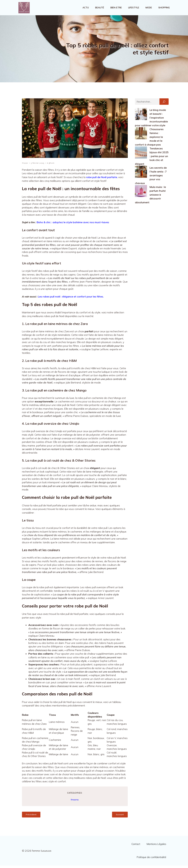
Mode (149, 9)
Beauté (100, 9)
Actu (86, 9)
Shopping (164, 9)
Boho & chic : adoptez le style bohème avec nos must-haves (73, 225)
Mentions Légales (156, 846)
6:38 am (51, 165)
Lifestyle (134, 9)
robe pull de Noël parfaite (102, 180)
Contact (136, 846)
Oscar (25, 165)
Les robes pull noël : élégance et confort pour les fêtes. (71, 299)
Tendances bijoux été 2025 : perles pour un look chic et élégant (152, 159)
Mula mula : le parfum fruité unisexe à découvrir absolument (150, 197)
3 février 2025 (38, 165)
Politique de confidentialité (151, 860)
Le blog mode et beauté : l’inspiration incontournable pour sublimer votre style (151, 120)
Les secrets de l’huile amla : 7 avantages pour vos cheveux (151, 178)
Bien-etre (116, 9)
